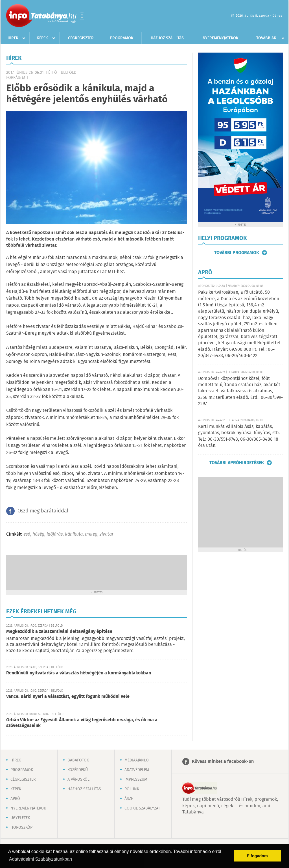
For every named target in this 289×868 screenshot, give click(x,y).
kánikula (74, 534)
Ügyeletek (20, 818)
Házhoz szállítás (167, 38)
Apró (15, 799)
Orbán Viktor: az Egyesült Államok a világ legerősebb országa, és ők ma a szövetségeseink (82, 723)
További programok (237, 253)
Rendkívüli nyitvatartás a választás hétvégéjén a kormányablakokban (79, 673)
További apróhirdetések (237, 463)
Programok (122, 38)
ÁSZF (129, 799)
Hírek (13, 38)
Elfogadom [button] (257, 856)
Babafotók (78, 760)
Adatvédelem (137, 770)
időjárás (55, 534)
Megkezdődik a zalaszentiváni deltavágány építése (59, 632)
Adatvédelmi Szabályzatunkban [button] (40, 859)
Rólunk (132, 789)
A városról (78, 780)
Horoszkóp (21, 828)
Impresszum (136, 780)
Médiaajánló (137, 760)
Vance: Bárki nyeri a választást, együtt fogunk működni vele (68, 697)
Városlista (82, 16)
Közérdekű (78, 770)
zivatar (107, 534)
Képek (42, 38)
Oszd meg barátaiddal (43, 511)
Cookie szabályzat (142, 808)
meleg (91, 534)
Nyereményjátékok (221, 38)
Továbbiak (266, 38)
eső (27, 534)
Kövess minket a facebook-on (223, 762)
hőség (38, 534)
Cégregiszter (81, 38)
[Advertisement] (97, 572)
